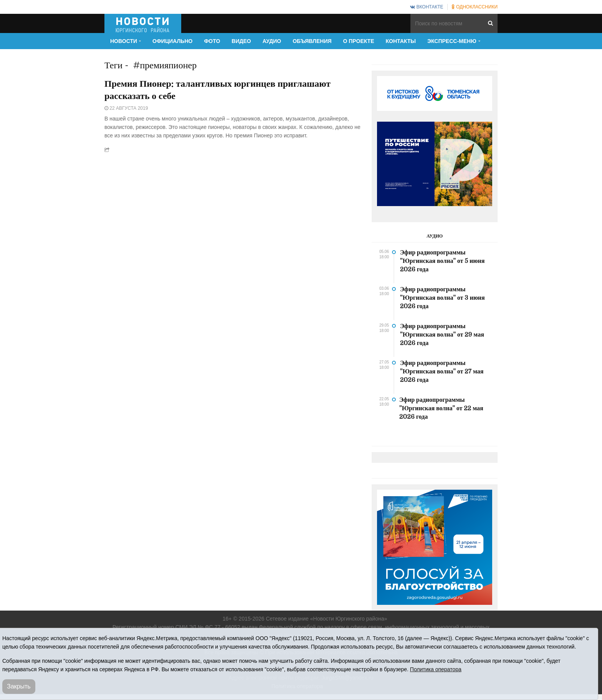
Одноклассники (475, 7)
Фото (212, 41)
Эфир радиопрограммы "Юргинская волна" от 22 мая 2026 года (441, 408)
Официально (172, 41)
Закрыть (19, 686)
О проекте (359, 41)
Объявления (312, 41)
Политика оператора (436, 669)
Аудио (272, 41)
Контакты (401, 41)
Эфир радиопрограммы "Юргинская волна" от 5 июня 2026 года (442, 261)
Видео (241, 41)
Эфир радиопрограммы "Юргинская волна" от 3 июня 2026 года (442, 298)
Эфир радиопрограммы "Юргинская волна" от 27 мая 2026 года (442, 371)
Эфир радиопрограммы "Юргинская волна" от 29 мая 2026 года (442, 335)
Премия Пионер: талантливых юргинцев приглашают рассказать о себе (217, 90)
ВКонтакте (427, 7)
